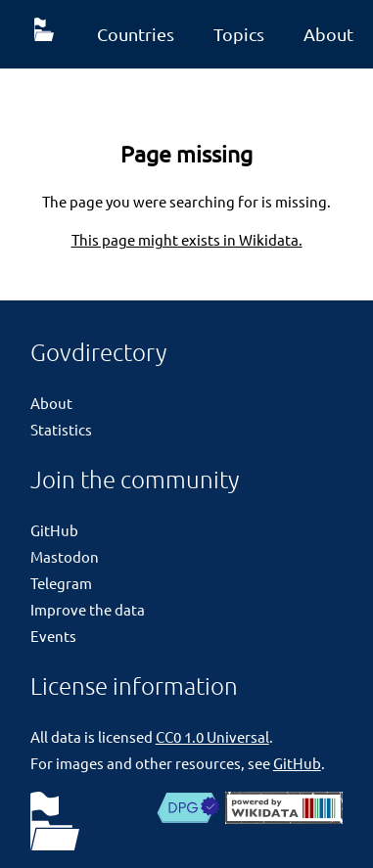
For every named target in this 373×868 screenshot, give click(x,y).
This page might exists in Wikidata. (187, 239)
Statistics (61, 429)
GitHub (54, 530)
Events (53, 636)
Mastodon (65, 556)
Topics (239, 34)
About (51, 403)
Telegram (61, 583)
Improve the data (88, 609)
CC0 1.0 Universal (212, 736)
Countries (136, 34)
